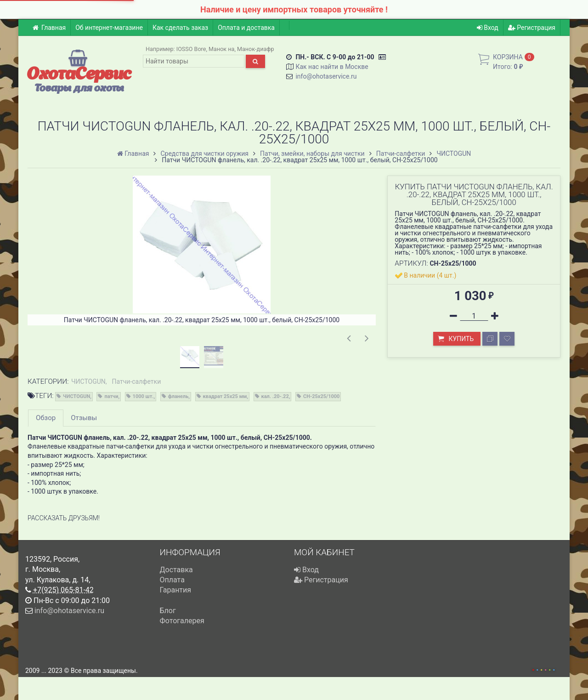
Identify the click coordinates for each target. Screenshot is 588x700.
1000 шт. (143, 396)
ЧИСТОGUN (88, 381)
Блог (168, 611)
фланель (178, 396)
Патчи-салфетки (137, 381)
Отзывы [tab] (84, 418)
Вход (488, 28)
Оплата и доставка (246, 28)
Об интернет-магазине (109, 28)
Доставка (176, 570)
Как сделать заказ (180, 28)
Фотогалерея (182, 621)
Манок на (221, 49)
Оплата (172, 580)
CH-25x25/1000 (321, 396)
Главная (49, 28)
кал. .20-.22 (275, 396)
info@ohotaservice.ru (326, 76)
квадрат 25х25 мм (225, 396)
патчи (111, 396)
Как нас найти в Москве (332, 67)
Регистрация (532, 28)
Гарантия (176, 590)
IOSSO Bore (191, 49)
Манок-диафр (256, 49)
